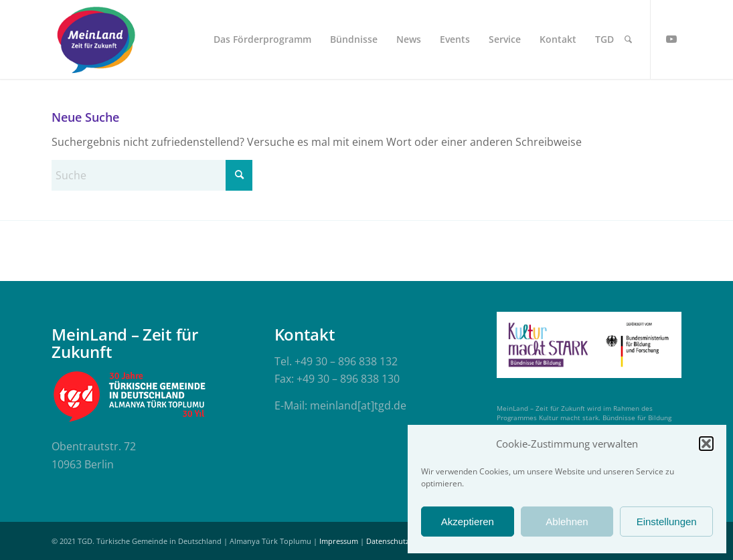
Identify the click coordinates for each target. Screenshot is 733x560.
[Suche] (628, 39)
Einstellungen (667, 522)
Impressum (339, 541)
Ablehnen (567, 522)
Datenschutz (388, 541)
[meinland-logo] (96, 39)
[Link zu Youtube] (671, 39)
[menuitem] (262, 39)
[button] (706, 444)
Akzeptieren (468, 522)
